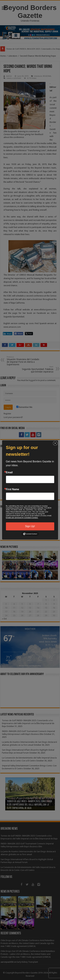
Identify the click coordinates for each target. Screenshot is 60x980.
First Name (13, 489)
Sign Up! (30, 526)
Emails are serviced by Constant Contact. (22, 517)
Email (9, 472)
